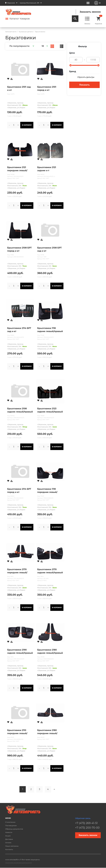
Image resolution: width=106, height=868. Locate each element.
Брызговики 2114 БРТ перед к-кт (19, 491)
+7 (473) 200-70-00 (87, 828)
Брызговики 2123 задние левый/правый (50, 410)
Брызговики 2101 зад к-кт (19, 88)
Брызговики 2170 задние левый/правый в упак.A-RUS (50, 571)
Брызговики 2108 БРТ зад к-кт (50, 249)
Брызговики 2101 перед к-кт (47, 88)
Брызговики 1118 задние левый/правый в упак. (50, 330)
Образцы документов (14, 829)
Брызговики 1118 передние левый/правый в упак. (47, 491)
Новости (9, 832)
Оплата (8, 843)
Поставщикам (11, 825)
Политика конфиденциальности (19, 863)
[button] (21, 46)
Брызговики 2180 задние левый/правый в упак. (50, 652)
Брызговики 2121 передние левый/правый (17, 169)
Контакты (9, 849)
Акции (8, 836)
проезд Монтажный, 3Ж (29, 3)
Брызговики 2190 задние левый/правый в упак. (20, 652)
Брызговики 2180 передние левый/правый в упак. (47, 732)
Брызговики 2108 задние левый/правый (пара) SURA (20, 410)
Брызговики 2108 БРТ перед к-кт (19, 249)
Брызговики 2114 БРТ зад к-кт (19, 330)
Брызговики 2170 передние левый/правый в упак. (17, 571)
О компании (10, 822)
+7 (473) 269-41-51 (86, 823)
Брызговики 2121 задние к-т (47, 169)
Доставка (9, 839)
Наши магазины (12, 846)
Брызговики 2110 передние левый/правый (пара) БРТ (18, 732)
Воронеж (11, 3)
